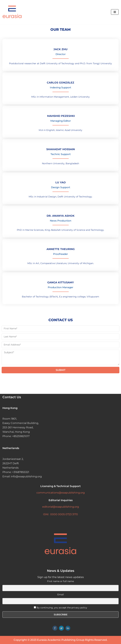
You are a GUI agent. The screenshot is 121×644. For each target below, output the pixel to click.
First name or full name (60, 581)
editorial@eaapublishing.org (61, 507)
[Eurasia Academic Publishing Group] (12, 12)
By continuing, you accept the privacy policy (62, 608)
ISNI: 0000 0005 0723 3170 (60, 514)
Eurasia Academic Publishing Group (61, 640)
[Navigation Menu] (115, 12)
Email (61, 594)
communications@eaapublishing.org (61, 493)
